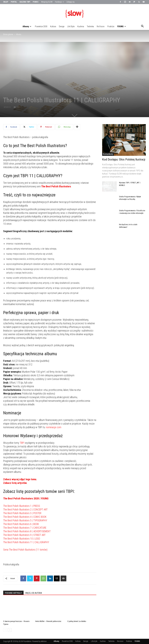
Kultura (53, 26)
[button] (142, 27)
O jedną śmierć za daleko (77, 621)
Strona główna (8, 34)
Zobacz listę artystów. (15, 483)
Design (62, 26)
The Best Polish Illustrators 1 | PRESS (22, 506)
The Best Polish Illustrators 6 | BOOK (21, 524)
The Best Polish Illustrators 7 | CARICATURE (25, 528)
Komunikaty (108, 154)
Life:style (71, 26)
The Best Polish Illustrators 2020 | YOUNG (26, 498)
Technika (90, 26)
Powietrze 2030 (41, 26)
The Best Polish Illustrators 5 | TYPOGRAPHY (25, 520)
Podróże (111, 26)
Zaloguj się (70, 2)
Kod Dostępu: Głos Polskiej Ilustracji (124, 159)
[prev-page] (5, 630)
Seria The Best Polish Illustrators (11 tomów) (25, 550)
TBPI (22, 443)
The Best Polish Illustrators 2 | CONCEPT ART (25, 509)
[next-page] (10, 630)
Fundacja (59, 2)
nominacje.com (54, 427)
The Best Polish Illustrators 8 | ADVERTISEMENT (27, 531)
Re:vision (101, 26)
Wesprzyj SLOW (47, 2)
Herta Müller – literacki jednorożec (48, 621)
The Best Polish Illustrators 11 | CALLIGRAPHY (26, 542)
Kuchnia (81, 26)
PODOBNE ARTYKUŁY (13, 593)
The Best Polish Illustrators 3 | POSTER (22, 513)
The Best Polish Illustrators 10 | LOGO (22, 539)
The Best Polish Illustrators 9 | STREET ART (24, 535)
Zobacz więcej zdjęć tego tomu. (20, 479)
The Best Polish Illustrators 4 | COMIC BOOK (25, 517)
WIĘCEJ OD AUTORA (34, 593)
